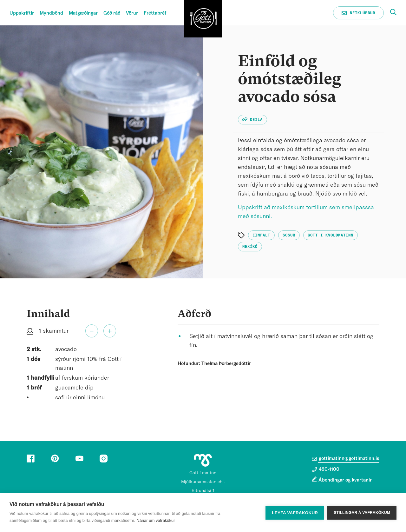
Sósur (289, 235)
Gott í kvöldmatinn (331, 235)
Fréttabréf (155, 13)
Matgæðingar (83, 13)
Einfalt (261, 235)
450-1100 (326, 469)
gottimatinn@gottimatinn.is (346, 459)
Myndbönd (51, 13)
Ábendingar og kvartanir (345, 480)
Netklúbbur (358, 13)
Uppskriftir (22, 13)
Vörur (132, 13)
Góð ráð (112, 13)
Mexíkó (250, 247)
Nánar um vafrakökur (156, 520)
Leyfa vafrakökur (295, 513)
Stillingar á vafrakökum (362, 513)
